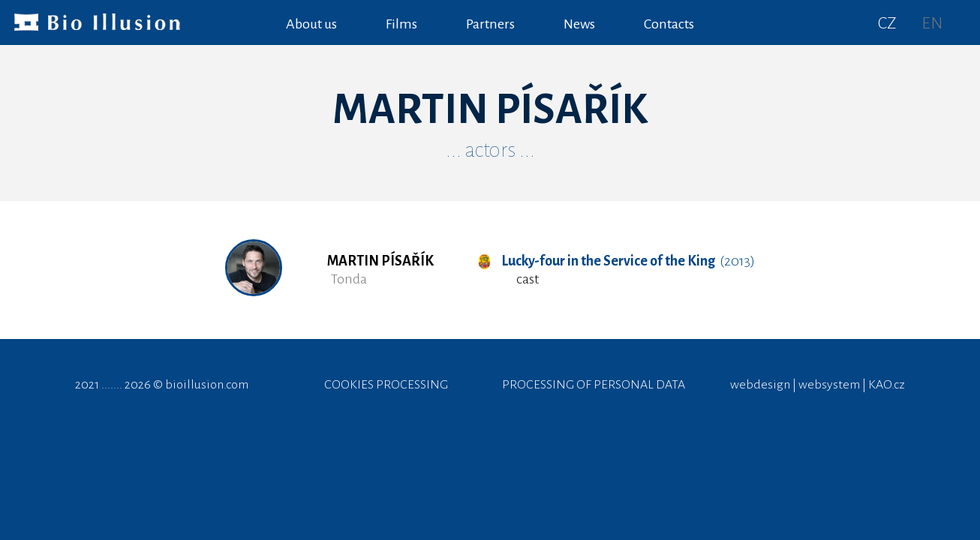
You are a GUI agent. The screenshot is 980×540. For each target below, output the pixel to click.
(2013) (616, 261)
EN (932, 23)
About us (311, 24)
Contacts (669, 24)
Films (401, 24)
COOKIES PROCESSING (386, 385)
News (579, 24)
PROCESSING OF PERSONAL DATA (594, 385)
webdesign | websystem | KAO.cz (818, 385)
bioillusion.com (207, 385)
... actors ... (490, 150)
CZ (887, 23)
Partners (490, 24)
